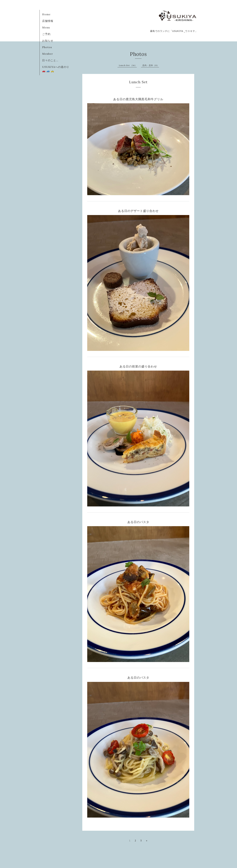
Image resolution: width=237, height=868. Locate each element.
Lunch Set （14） (128, 65)
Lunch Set (138, 82)
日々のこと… (50, 60)
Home (46, 14)
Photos (47, 47)
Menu (46, 27)
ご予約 (46, 34)
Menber (48, 54)
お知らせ (48, 41)
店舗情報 (48, 21)
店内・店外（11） (151, 65)
